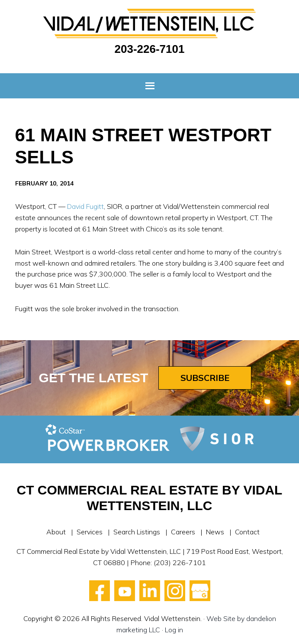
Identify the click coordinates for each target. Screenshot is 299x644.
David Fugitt (85, 206)
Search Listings (137, 532)
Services (90, 532)
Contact (247, 532)
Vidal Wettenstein (150, 23)
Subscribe (205, 378)
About (56, 532)
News (215, 532)
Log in (174, 630)
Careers (183, 532)
